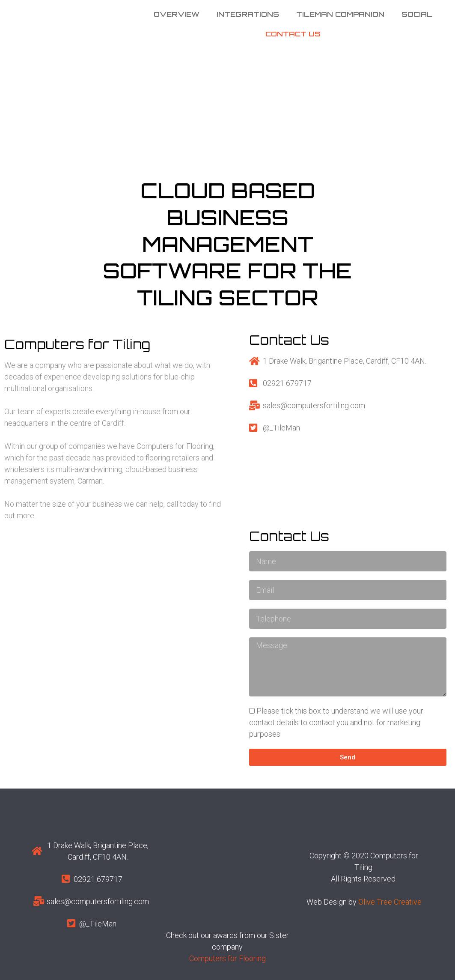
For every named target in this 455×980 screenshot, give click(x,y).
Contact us (293, 34)
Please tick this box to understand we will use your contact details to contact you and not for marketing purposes (336, 722)
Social (417, 14)
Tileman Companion (340, 14)
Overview (177, 14)
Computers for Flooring (227, 958)
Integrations (248, 14)
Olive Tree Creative (390, 902)
